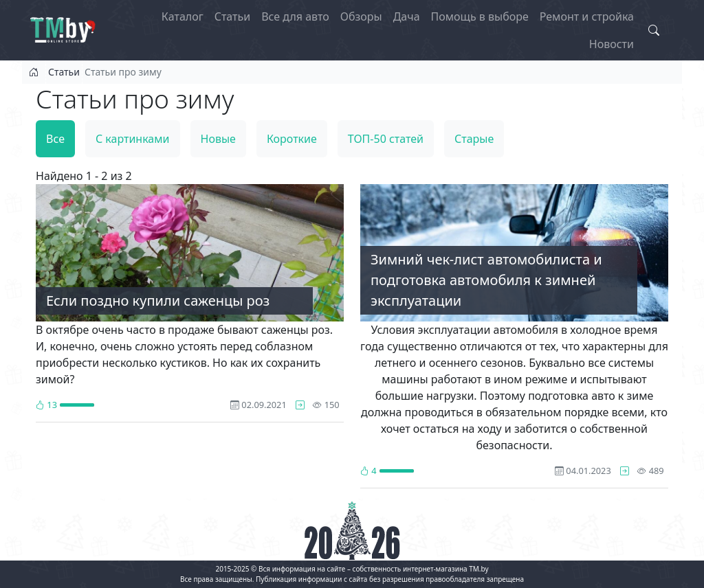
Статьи (233, 16)
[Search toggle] (654, 30)
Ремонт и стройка (587, 16)
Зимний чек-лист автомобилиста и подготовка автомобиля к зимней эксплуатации (486, 280)
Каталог (183, 16)
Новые (218, 139)
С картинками (133, 139)
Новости (612, 44)
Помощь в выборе (480, 16)
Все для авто (295, 16)
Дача (407, 16)
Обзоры (361, 16)
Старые (474, 139)
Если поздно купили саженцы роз (158, 301)
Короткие (292, 139)
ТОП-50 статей (386, 139)
